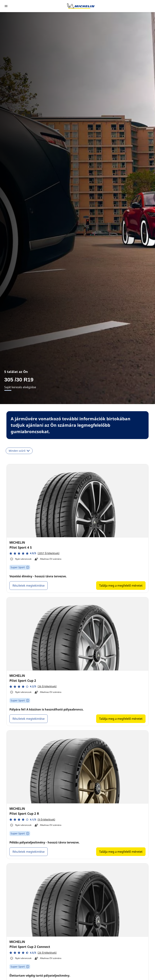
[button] (34, 553)
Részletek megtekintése (29, 586)
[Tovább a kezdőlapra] (81, 6)
